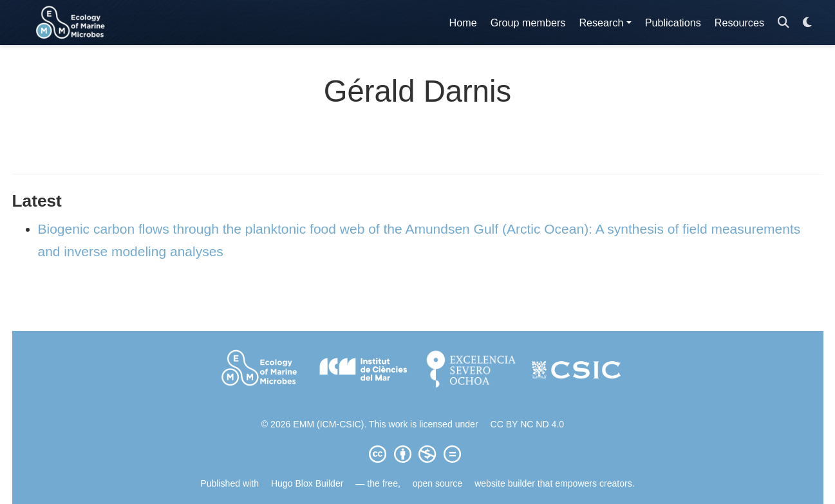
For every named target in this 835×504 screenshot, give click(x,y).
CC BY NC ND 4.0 (528, 424)
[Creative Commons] (418, 454)
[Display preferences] (807, 23)
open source (437, 483)
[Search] (783, 23)
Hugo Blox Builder (307, 483)
